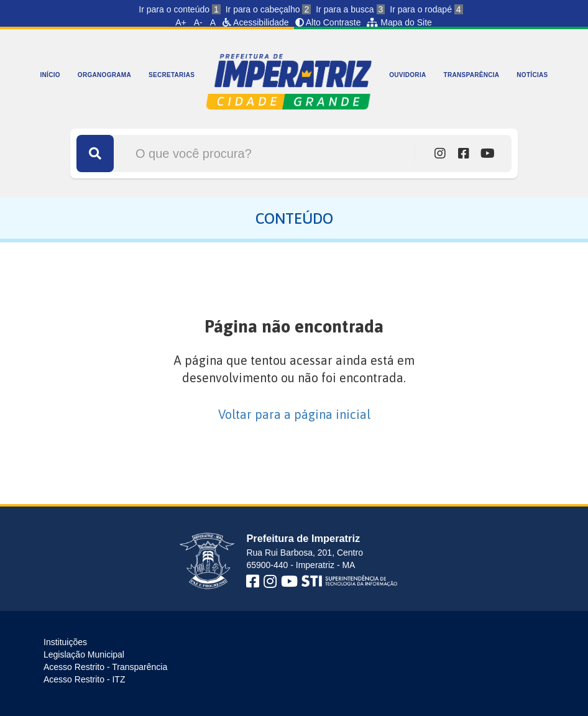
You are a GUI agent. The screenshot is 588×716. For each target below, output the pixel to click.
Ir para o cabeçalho (269, 9)
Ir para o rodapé (426, 9)
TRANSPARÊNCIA (472, 75)
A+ (181, 22)
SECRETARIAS (172, 75)
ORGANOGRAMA (104, 75)
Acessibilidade (256, 22)
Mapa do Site (399, 22)
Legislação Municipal (84, 654)
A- (198, 22)
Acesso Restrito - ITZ (84, 679)
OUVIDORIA (407, 75)
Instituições (65, 642)
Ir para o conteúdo (179, 9)
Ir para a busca (350, 9)
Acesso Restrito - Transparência (105, 667)
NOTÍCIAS (532, 75)
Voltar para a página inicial (294, 414)
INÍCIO (50, 75)
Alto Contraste (328, 22)
